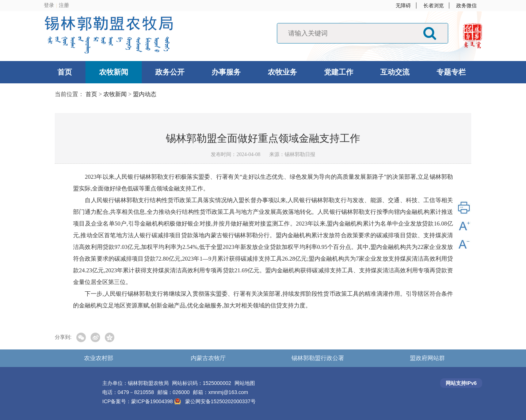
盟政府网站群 (427, 358)
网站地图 (245, 383)
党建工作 (339, 72)
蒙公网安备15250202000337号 (220, 401)
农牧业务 (282, 72)
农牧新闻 (114, 72)
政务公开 (170, 72)
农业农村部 (99, 358)
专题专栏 (451, 72)
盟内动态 (145, 94)
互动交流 (395, 72)
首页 (65, 72)
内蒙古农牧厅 (208, 358)
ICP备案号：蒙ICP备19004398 (138, 401)
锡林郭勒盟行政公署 (318, 358)
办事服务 (226, 72)
